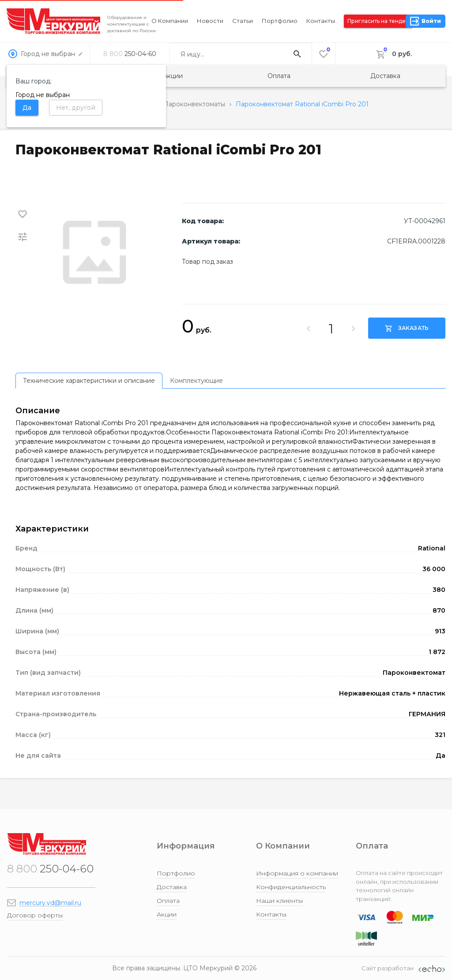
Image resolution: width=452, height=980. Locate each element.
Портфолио (280, 21)
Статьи (243, 21)
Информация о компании (297, 873)
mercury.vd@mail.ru (50, 903)
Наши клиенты (279, 901)
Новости (210, 21)
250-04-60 (130, 54)
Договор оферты (35, 915)
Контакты (321, 21)
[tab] (89, 381)
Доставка (385, 76)
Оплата (279, 76)
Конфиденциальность (291, 887)
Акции (173, 76)
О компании (170, 21)
